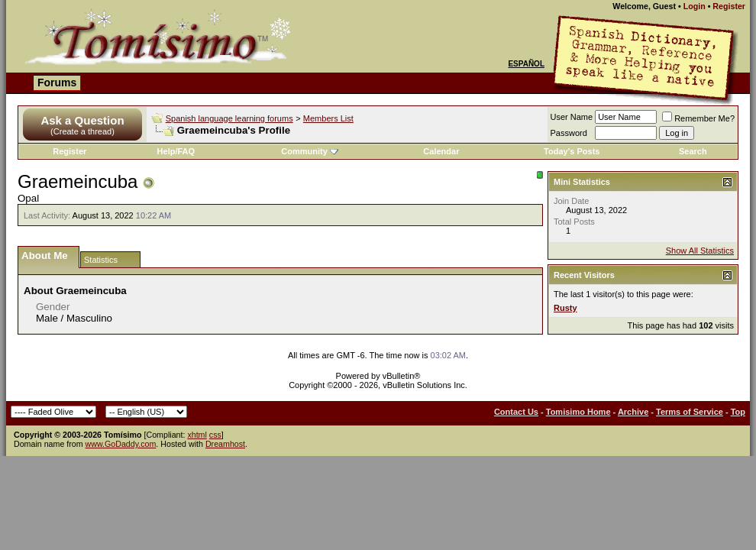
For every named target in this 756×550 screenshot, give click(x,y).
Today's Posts (572, 151)
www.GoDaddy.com (121, 444)
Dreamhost (225, 444)
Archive (633, 412)
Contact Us (516, 412)
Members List (328, 118)
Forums (57, 82)
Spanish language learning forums (229, 118)
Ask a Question (82, 120)
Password (569, 133)
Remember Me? (698, 118)
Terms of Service (690, 412)
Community (310, 151)
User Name (572, 117)
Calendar (441, 151)
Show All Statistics (700, 251)
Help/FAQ (176, 151)
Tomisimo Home (578, 412)
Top (738, 412)
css (215, 435)
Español (526, 64)
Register (729, 6)
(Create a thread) (82, 131)
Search (693, 151)
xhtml (197, 435)
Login (695, 6)
